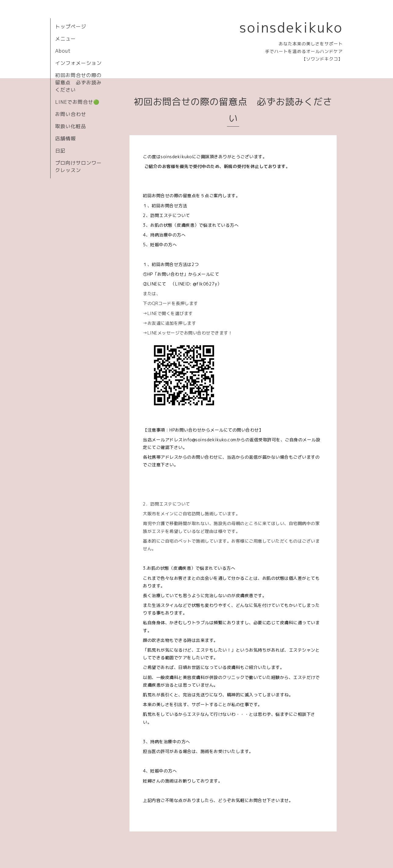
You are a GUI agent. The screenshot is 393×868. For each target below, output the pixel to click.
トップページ (71, 26)
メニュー (65, 39)
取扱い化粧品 (71, 126)
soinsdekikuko (291, 27)
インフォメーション (78, 63)
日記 (60, 151)
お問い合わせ (71, 114)
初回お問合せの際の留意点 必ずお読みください (78, 82)
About (63, 51)
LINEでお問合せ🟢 (77, 102)
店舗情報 (65, 138)
